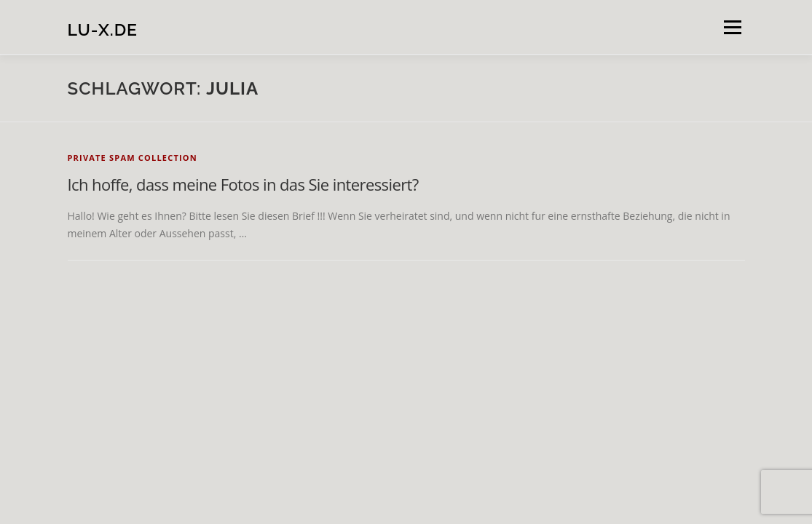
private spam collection (133, 158)
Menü (732, 27)
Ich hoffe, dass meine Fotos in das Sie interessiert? (243, 184)
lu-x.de (103, 29)
